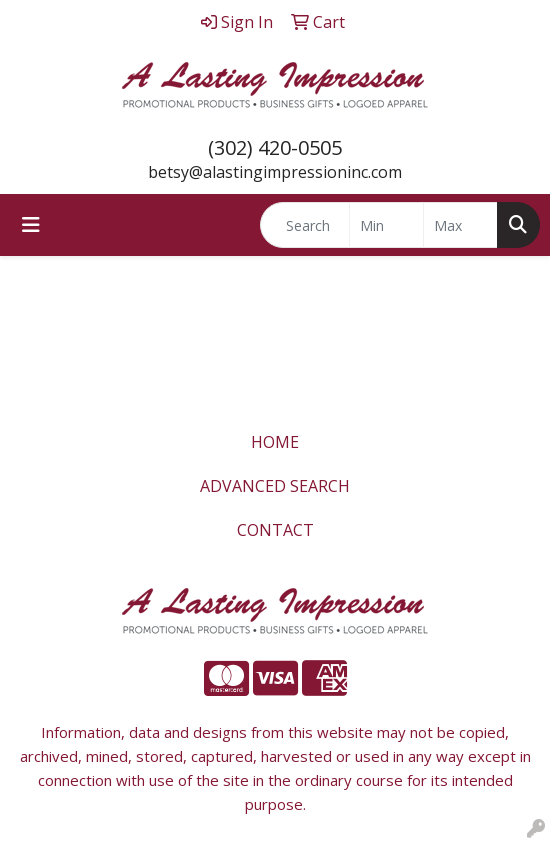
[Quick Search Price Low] (386, 225)
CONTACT (275, 530)
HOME (275, 442)
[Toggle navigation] (31, 225)
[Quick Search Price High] (460, 225)
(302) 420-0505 (275, 147)
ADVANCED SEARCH (275, 486)
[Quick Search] (305, 225)
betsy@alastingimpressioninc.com (275, 172)
